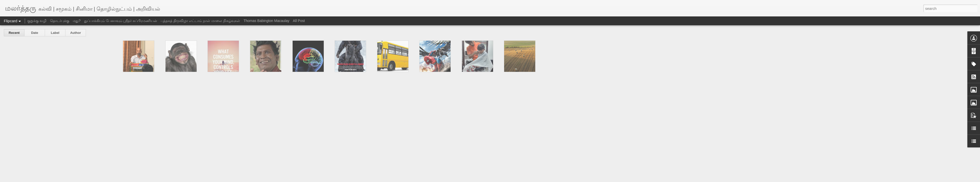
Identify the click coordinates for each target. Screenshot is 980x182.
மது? (77, 21)
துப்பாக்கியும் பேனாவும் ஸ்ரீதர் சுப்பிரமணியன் (121, 21)
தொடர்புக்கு (60, 21)
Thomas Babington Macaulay (266, 21)
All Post (299, 21)
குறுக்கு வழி (37, 21)
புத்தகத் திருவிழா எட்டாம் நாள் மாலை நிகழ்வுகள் (200, 21)
